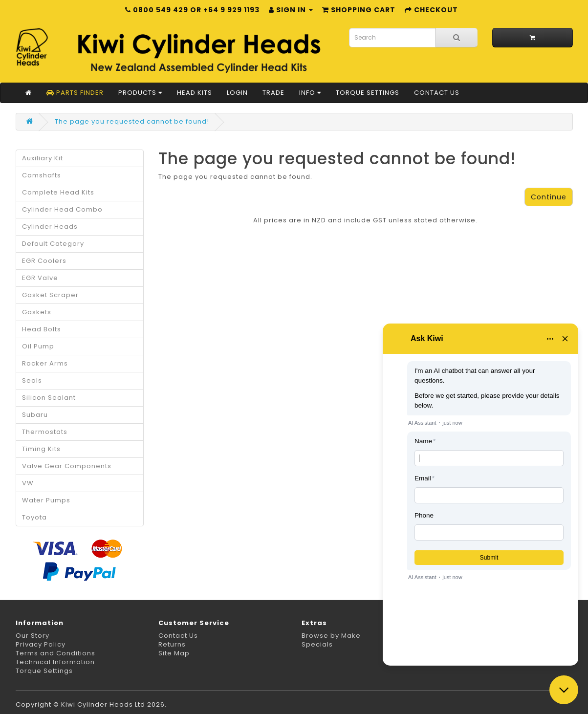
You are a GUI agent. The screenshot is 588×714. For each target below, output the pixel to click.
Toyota (34, 517)
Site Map (174, 653)
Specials (317, 644)
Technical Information (55, 662)
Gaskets (37, 312)
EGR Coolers (44, 261)
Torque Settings (368, 93)
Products (140, 93)
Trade (273, 93)
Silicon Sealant (49, 398)
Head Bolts (42, 329)
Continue (549, 197)
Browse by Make (331, 636)
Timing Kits (41, 449)
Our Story (33, 636)
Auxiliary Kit (43, 158)
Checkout (431, 10)
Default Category (53, 244)
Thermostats (45, 432)
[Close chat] (564, 690)
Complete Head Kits (58, 192)
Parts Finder (75, 93)
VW (28, 483)
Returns (172, 644)
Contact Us (437, 93)
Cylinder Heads (50, 227)
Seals (32, 380)
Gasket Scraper (50, 295)
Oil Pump (38, 346)
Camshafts (42, 175)
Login (237, 93)
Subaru (35, 415)
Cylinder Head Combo (62, 209)
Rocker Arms (45, 363)
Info (310, 93)
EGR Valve (40, 278)
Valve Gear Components (67, 466)
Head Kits (195, 93)
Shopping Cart (359, 10)
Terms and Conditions (55, 653)
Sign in (291, 10)
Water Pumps (46, 500)
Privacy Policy (41, 644)
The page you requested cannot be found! (132, 121)
